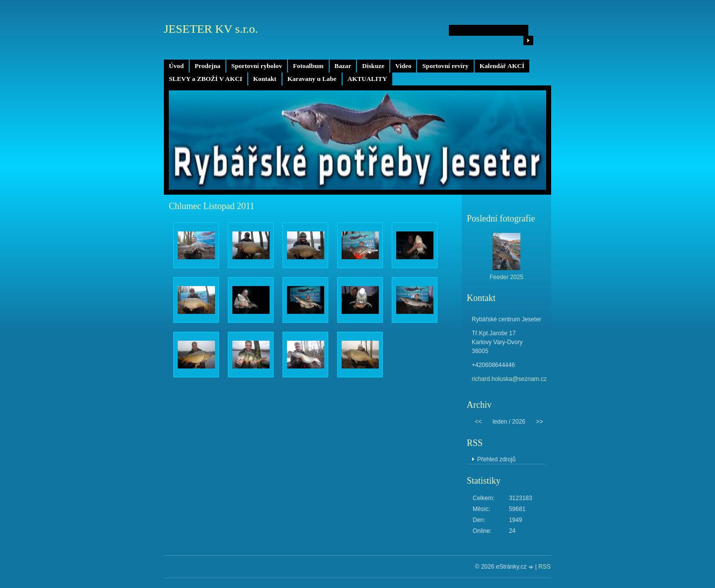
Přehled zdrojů (496, 459)
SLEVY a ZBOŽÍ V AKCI (206, 79)
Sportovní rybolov (257, 66)
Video (403, 66)
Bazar (343, 66)
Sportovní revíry (445, 66)
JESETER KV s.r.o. (211, 29)
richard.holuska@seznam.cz (509, 379)
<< (478, 422)
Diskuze (373, 66)
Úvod (176, 66)
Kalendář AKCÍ (502, 66)
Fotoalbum (308, 66)
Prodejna (208, 66)
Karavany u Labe (312, 79)
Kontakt (265, 79)
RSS (544, 567)
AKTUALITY (367, 79)
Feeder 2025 (506, 277)
